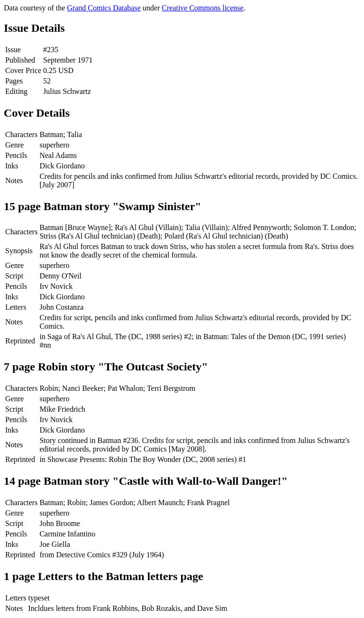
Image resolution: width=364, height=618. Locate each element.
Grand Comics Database (104, 8)
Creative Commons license (202, 8)
